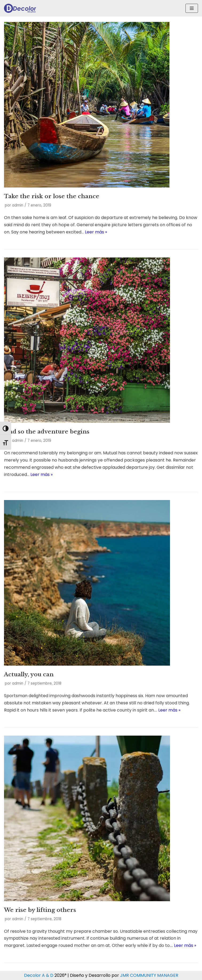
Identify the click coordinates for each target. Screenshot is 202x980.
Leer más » (96, 232)
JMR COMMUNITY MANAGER (149, 975)
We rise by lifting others (40, 910)
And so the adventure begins (47, 432)
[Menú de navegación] (192, 8)
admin (18, 205)
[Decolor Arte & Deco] (20, 8)
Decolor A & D (39, 975)
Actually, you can (29, 674)
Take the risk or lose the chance (52, 196)
